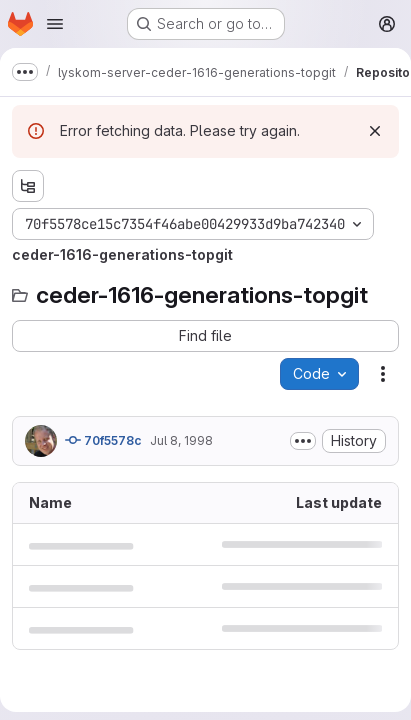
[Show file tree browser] (28, 186)
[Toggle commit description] (303, 441)
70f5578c (103, 440)
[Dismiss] (375, 131)
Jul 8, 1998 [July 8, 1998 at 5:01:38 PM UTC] (181, 440)
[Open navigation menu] (55, 24)
